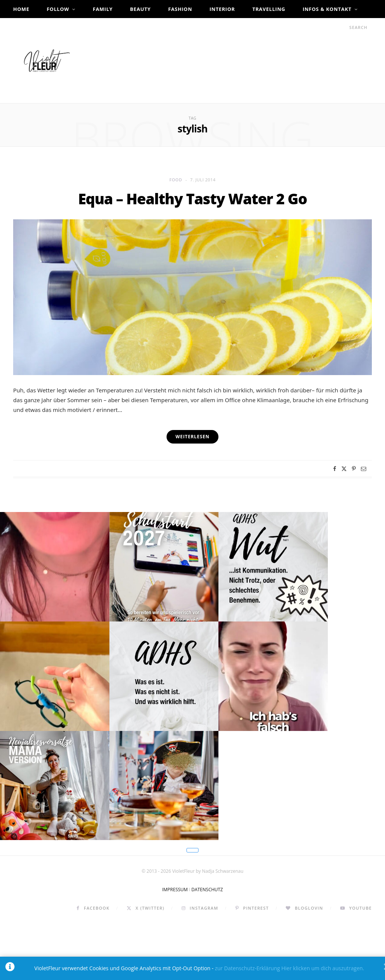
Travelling (269, 9)
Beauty (140, 9)
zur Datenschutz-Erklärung (247, 968)
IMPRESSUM (175, 946)
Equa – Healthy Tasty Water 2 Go (192, 198)
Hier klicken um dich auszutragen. (323, 968)
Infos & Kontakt (327, 9)
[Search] (342, 27)
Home (21, 9)
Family (103, 9)
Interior (222, 9)
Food (176, 180)
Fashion (180, 9)
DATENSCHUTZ (207, 946)
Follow (58, 9)
